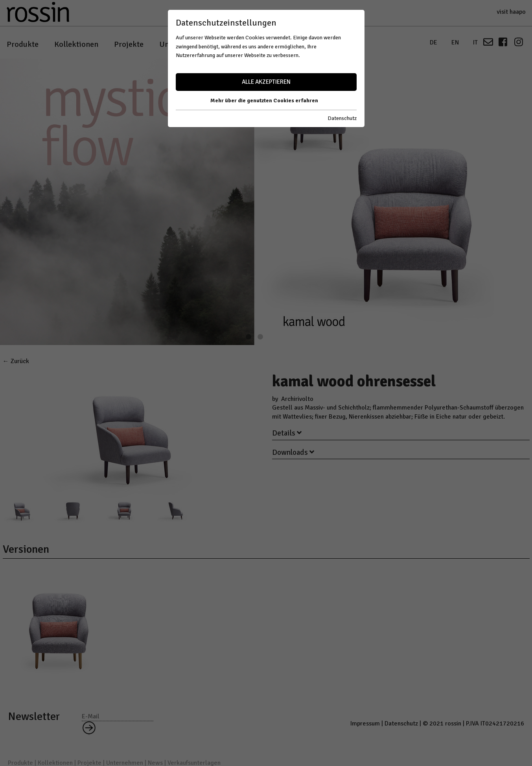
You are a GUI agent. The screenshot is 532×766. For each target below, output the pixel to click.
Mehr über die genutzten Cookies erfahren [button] (264, 101)
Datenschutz (342, 118)
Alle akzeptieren (266, 82)
